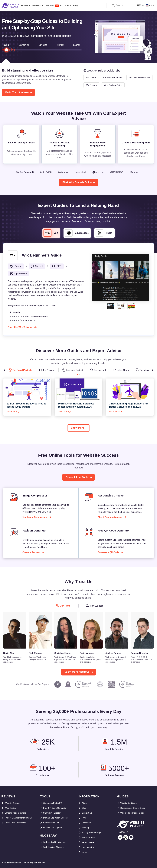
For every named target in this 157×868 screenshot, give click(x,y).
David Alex (9, 653)
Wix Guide (91, 77)
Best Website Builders (139, 77)
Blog (84, 808)
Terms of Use (89, 842)
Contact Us (88, 813)
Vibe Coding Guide (113, 85)
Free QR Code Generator (56, 808)
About (85, 803)
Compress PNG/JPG (54, 803)
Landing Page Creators (17, 813)
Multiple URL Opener (54, 828)
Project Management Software (20, 818)
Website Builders (14, 803)
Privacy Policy (89, 837)
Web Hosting (11, 808)
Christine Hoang (63, 653)
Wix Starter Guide (129, 803)
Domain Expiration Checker (58, 818)
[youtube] (131, 837)
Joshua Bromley (139, 653)
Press (85, 852)
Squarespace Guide (112, 77)
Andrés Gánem (113, 653)
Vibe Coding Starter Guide (134, 813)
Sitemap (86, 828)
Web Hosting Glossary (55, 847)
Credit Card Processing (17, 823)
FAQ (84, 818)
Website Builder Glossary (57, 842)
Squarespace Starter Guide (134, 808)
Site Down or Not (52, 823)
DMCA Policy (89, 847)
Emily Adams (87, 653)
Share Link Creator (53, 813)
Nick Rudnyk (36, 653)
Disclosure (87, 823)
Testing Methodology (93, 833)
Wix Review (91, 85)
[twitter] (126, 837)
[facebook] (120, 837)
